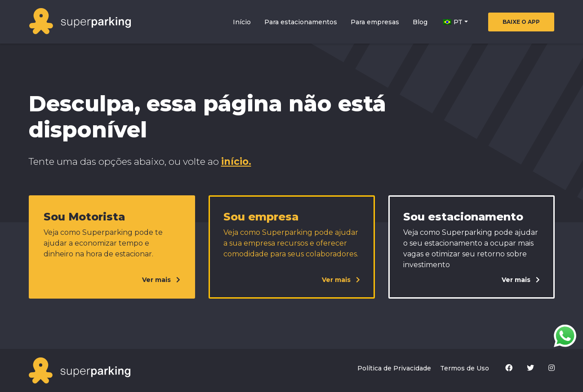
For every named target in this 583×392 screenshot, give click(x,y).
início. (236, 161)
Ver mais (161, 280)
